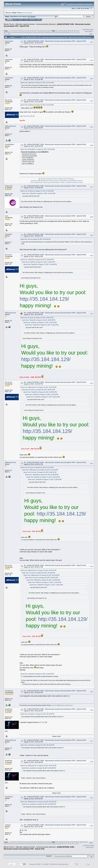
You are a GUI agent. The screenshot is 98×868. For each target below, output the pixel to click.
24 (51, 31)
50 (29, 32)
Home (10, 20)
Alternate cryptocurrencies (25, 24)
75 (5, 34)
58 (46, 32)
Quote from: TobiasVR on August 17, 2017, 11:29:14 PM (39, 193)
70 (71, 32)
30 (64, 31)
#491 (92, 314)
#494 (92, 566)
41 (11, 32)
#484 (92, 101)
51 (31, 32)
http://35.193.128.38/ (27, 116)
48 (25, 32)
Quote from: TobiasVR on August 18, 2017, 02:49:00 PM (37, 260)
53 (36, 32)
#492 (92, 383)
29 (62, 31)
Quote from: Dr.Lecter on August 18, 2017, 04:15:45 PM (37, 467)
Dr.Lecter (8, 100)
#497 (92, 741)
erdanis (8, 825)
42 (13, 32)
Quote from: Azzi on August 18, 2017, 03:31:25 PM (35, 239)
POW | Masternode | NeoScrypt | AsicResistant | (45, 182)
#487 (92, 187)
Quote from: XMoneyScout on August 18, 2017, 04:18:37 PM (38, 570)
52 (34, 32)
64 (58, 32)
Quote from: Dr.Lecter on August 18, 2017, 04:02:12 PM (37, 318)
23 (49, 31)
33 (70, 31)
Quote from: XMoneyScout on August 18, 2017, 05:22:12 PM (38, 766)
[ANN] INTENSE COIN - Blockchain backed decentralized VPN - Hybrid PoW (39, 848)
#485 (92, 127)
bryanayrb (9, 41)
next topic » (89, 31)
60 (50, 32)
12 (26, 31)
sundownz (9, 691)
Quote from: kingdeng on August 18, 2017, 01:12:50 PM (37, 105)
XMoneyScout (10, 126)
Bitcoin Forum (9, 24)
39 (7, 32)
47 (23, 32)
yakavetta (9, 59)
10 (22, 31)
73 (77, 32)
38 (5, 32)
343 (9, 34)
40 (9, 32)
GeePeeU (9, 709)
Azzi (7, 216)
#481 (92, 42)
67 (64, 32)
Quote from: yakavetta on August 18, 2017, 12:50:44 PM (37, 674)
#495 (92, 692)
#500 (92, 826)
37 (79, 31)
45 (19, 32)
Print (91, 34)
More (39, 20)
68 (66, 32)
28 (60, 31)
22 (47, 31)
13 (28, 31)
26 (56, 31)
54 (38, 32)
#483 (92, 79)
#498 (92, 762)
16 (34, 31)
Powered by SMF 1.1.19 (37, 864)
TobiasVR (9, 186)
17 (36, 31)
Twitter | (63, 182)
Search (21, 20)
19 (41, 31)
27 (58, 31)
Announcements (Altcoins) (46, 24)
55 (40, 32)
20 (43, 31)
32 (68, 31)
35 (74, 31)
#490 (92, 256)
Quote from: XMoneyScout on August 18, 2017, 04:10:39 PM (38, 387)
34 (72, 31)
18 (38, 31)
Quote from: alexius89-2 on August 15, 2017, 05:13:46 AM (38, 149)
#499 (92, 798)
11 (24, 31)
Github (81, 182)
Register (33, 20)
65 (60, 32)
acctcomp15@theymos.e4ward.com (62, 705)
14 (30, 31)
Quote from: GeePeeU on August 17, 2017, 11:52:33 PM (37, 191)
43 (15, 32)
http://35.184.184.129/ (44, 299)
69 (69, 32)
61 (52, 32)
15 (32, 31)
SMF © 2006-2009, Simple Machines (57, 864)
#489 (92, 235)
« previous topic (88, 29)
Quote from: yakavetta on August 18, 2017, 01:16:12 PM (37, 83)
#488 (92, 217)
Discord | (76, 182)
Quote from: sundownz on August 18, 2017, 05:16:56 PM (37, 714)
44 (17, 32)
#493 (92, 463)
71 (73, 32)
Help (15, 20)
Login (26, 20)
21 (45, 31)
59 (48, 32)
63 (56, 32)
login (24, 13)
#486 (92, 145)
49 (27, 32)
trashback (9, 797)
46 (21, 32)
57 (44, 32)
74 (79, 32)
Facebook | (69, 182)
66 (62, 32)
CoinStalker (10, 144)
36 (77, 31)
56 (42, 32)
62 (54, 32)
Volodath (8, 234)
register (30, 13)
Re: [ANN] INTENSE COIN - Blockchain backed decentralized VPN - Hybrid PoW (55, 41)
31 (66, 31)
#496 (92, 710)
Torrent (33, 17)
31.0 (29, 17)
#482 (92, 60)
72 (75, 32)
